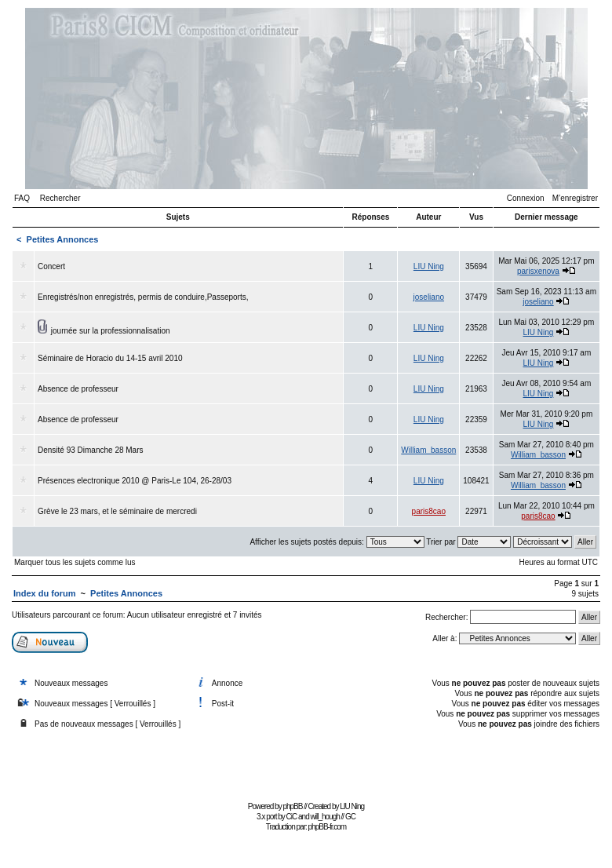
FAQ (22, 198)
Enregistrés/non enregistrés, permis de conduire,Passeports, (143, 297)
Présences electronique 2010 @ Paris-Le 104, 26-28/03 (135, 481)
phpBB (292, 806)
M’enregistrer (575, 198)
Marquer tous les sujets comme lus (75, 562)
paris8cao (429, 511)
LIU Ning (429, 266)
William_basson (428, 450)
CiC (292, 817)
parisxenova (538, 271)
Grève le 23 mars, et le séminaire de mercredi (117, 511)
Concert (51, 266)
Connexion (526, 198)
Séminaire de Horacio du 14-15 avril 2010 (110, 358)
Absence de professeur (78, 389)
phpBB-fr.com (328, 827)
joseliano (429, 297)
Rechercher (60, 198)
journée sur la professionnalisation (111, 331)
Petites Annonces (63, 239)
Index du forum (44, 593)
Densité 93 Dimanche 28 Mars (91, 450)
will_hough (325, 817)
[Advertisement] (306, 762)
